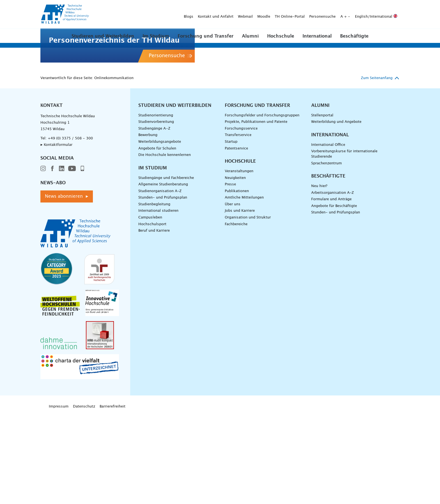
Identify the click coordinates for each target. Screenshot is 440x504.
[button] (103, 36)
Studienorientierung (156, 206)
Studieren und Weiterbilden (103, 36)
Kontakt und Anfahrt (128, 14)
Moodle (176, 14)
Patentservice (236, 239)
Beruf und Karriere (154, 321)
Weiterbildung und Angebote (336, 212)
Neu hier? (319, 276)
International (317, 36)
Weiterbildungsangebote (160, 232)
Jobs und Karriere (240, 301)
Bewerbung (148, 225)
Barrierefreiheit (113, 497)
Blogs (100, 14)
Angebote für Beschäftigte (334, 296)
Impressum (59, 497)
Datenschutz (84, 497)
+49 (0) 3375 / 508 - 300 (70, 229)
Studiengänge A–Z (154, 219)
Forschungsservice (241, 219)
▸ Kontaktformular (56, 235)
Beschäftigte (354, 36)
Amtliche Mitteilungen (244, 288)
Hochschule (281, 36)
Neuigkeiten (235, 268)
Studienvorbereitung (156, 212)
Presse (230, 275)
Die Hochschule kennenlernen (165, 245)
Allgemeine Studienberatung (163, 275)
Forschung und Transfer (206, 36)
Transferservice (238, 225)
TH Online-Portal (202, 14)
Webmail (157, 14)
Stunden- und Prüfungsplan (163, 288)
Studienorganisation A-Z (160, 281)
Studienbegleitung (154, 295)
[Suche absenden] (391, 15)
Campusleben (150, 308)
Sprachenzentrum (326, 253)
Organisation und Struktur (248, 308)
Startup (231, 232)
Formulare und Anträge (331, 290)
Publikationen (237, 281)
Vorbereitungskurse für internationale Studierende (344, 244)
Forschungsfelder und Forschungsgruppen (262, 206)
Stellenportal (322, 206)
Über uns (233, 295)
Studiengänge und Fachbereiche (166, 268)
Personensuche (234, 14)
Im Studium (156, 36)
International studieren (158, 301)
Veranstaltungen (239, 262)
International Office (328, 235)
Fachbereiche (236, 315)
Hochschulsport (152, 315)
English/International (288, 14)
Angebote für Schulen (157, 239)
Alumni (250, 36)
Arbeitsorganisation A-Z (333, 283)
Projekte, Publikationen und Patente (256, 212)
